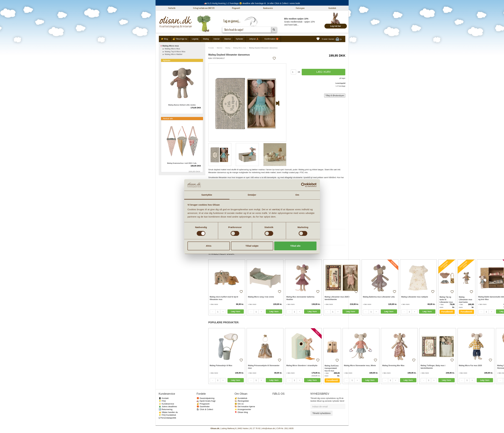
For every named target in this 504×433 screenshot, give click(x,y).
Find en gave (300, 8)
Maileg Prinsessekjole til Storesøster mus (264, 367)
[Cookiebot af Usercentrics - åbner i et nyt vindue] (303, 185)
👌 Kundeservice (166, 404)
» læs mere (214, 304)
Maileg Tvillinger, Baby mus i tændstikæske (433, 367)
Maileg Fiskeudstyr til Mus (221, 366)
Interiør (217, 39)
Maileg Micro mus (240, 48)
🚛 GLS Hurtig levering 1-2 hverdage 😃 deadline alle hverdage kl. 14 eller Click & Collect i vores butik (252, 3)
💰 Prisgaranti (203, 404)
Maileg (206, 39)
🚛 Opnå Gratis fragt (206, 401)
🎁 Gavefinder (203, 407)
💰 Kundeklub (241, 398)
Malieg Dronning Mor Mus (393, 366)
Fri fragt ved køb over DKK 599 (204, 8)
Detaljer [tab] (252, 195)
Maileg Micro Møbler (174, 54)
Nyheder (239, 39)
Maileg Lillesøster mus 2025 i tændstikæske (337, 298)
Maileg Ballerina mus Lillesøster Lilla (379, 297)
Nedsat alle (168, 119)
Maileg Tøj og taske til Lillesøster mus (446, 300)
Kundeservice (268, 8)
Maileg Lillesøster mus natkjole (415, 297)
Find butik (172, 8)
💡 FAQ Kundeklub (167, 415)
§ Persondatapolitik (167, 418)
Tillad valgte (252, 246)
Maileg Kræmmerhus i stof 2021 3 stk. (182, 163)
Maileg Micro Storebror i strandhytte (302, 366)
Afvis (209, 246)
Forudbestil (447, 312)
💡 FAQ (162, 401)
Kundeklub (332, 8)
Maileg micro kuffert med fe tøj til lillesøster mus (224, 298)
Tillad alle (295, 246)
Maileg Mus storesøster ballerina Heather (300, 298)
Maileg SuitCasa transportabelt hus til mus (332, 368)
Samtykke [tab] (207, 195)
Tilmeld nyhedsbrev (322, 413)
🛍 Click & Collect (205, 409)
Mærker (228, 39)
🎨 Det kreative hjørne (245, 407)
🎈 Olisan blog (241, 412)
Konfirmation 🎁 (271, 39)
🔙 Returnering (166, 409)
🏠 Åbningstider (242, 401)
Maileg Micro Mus (172, 49)
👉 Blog (165, 39)
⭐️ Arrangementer (243, 409)
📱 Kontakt (164, 398)
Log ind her (336, 26)
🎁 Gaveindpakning (205, 398)
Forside (211, 48)
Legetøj (195, 39)
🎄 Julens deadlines (168, 407)
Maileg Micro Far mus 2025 (470, 366)
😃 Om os (239, 404)
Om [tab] (297, 195)
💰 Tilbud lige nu (180, 39)
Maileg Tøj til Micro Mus (175, 52)
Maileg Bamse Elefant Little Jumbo (182, 105)
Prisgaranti (236, 8)
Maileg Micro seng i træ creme (261, 297)
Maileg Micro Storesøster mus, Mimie (360, 366)
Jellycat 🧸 (254, 39)
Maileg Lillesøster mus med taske (466, 300)
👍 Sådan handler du (168, 412)
